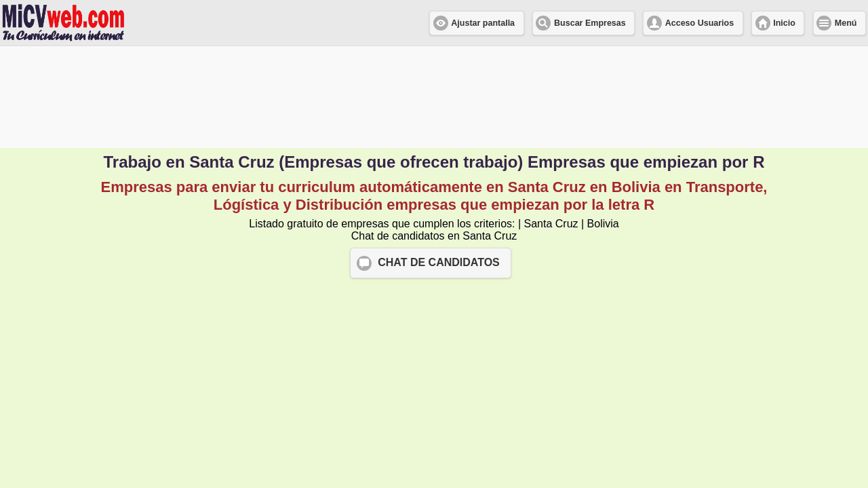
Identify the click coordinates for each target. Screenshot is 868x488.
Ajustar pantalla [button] (483, 23)
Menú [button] (846, 23)
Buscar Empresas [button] (590, 23)
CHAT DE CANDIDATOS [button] (439, 262)
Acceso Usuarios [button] (699, 23)
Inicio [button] (784, 23)
